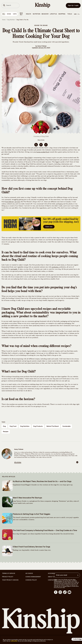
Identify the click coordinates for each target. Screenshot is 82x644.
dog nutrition (25, 426)
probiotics (55, 267)
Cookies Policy (31, 580)
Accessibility (53, 573)
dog (4, 426)
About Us (51, 577)
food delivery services (13, 202)
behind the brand (53, 426)
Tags (3, 422)
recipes (6, 432)
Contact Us (52, 580)
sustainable (66, 426)
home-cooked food (43, 152)
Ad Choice (29, 573)
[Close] (80, 640)
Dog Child (28, 158)
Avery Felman (42, 46)
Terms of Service (9, 573)
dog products (38, 426)
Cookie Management (33, 577)
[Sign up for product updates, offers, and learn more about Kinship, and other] (78, 575)
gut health (14, 269)
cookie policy (14, 641)
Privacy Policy (8, 577)
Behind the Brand (41, 26)
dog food (13, 426)
